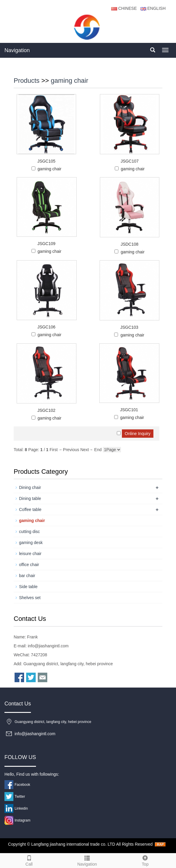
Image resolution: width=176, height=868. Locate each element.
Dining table (30, 498)
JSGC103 (129, 327)
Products (27, 81)
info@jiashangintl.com (48, 646)
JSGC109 (47, 244)
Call (29, 860)
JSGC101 (129, 410)
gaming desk (31, 543)
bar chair (27, 576)
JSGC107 (130, 161)
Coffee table (30, 509)
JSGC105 (47, 161)
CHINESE (124, 8)
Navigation (17, 50)
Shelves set (30, 598)
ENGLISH (152, 8)
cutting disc (29, 532)
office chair (29, 565)
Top (145, 860)
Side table (28, 587)
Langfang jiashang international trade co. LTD (73, 844)
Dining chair (30, 487)
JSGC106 (47, 327)
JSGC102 (47, 410)
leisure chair (30, 554)
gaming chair (70, 81)
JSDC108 (130, 244)
